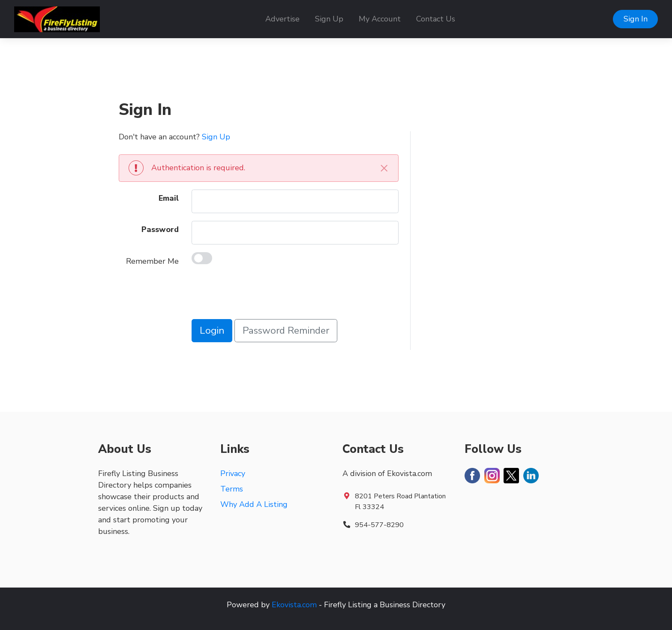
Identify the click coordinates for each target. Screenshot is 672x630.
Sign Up (329, 19)
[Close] (384, 168)
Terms (232, 489)
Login (212, 330)
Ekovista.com (294, 605)
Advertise (282, 19)
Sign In (636, 19)
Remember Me (152, 261)
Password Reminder (286, 330)
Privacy (233, 473)
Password (160, 229)
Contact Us (436, 19)
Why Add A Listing (254, 504)
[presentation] (257, 295)
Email (169, 198)
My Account (380, 19)
